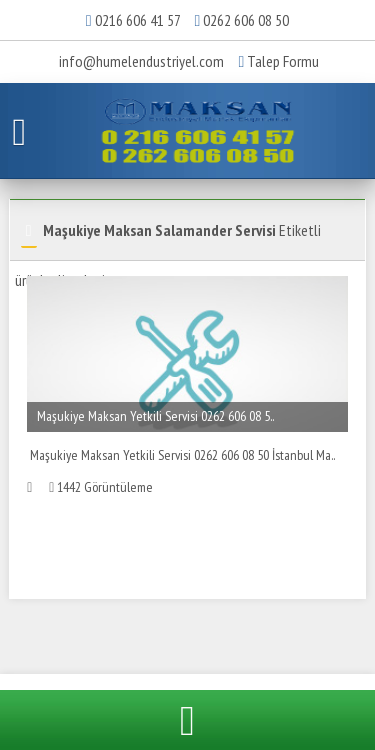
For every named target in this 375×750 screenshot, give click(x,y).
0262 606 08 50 (246, 20)
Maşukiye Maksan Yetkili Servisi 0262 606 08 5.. (155, 416)
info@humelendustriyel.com (141, 61)
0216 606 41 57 (137, 20)
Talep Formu (279, 61)
